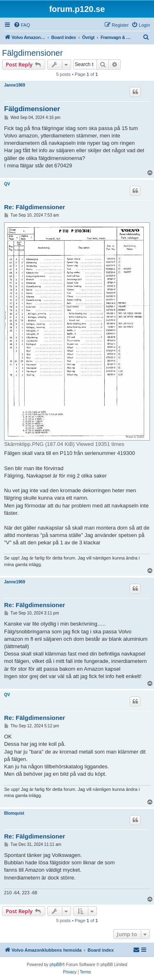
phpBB (56, 965)
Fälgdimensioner (32, 53)
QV (7, 184)
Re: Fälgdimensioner (34, 207)
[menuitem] (22, 25)
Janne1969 (15, 85)
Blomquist (14, 813)
